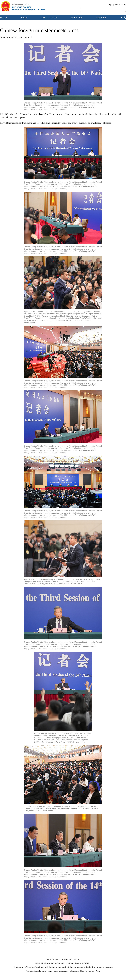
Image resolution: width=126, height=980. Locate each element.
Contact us (76, 959)
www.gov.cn (59, 959)
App (111, 5)
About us (67, 959)
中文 (124, 18)
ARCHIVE (101, 18)
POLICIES (77, 18)
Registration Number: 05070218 (78, 963)
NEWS (24, 18)
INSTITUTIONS (50, 18)
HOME (4, 18)
